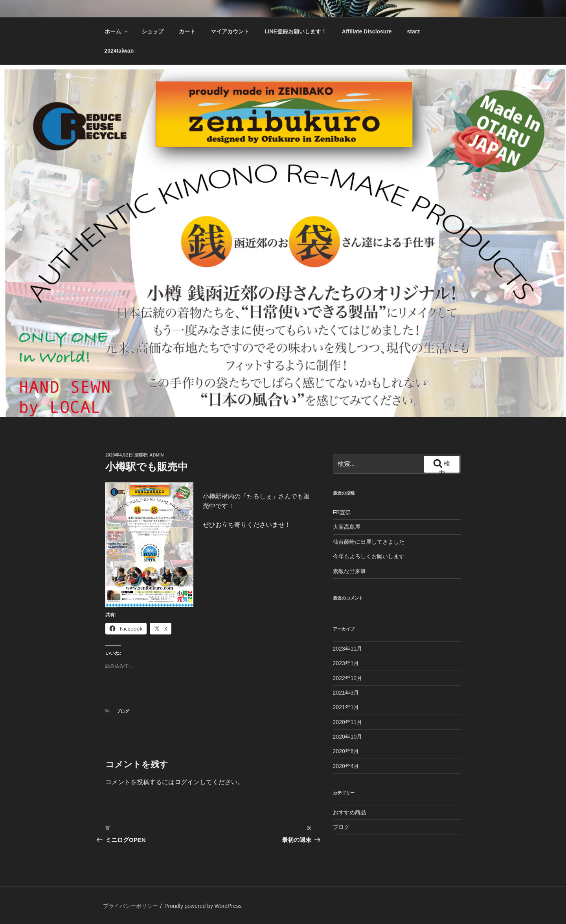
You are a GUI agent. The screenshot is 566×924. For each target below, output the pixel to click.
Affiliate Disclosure (367, 31)
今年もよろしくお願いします (369, 556)
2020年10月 (348, 737)
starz (414, 31)
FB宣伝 (342, 512)
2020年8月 (346, 751)
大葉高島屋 (347, 527)
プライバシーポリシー (130, 906)
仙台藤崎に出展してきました (369, 542)
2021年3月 (346, 693)
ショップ (153, 31)
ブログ (123, 711)
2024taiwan (119, 51)
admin (157, 455)
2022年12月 (348, 678)
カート (187, 31)
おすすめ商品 (349, 812)
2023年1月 (346, 663)
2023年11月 (348, 649)
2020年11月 (348, 722)
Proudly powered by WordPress (203, 906)
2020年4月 (346, 766)
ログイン (187, 782)
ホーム (117, 31)
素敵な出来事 (349, 571)
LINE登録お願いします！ (296, 31)
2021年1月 (346, 707)
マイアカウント (230, 31)
